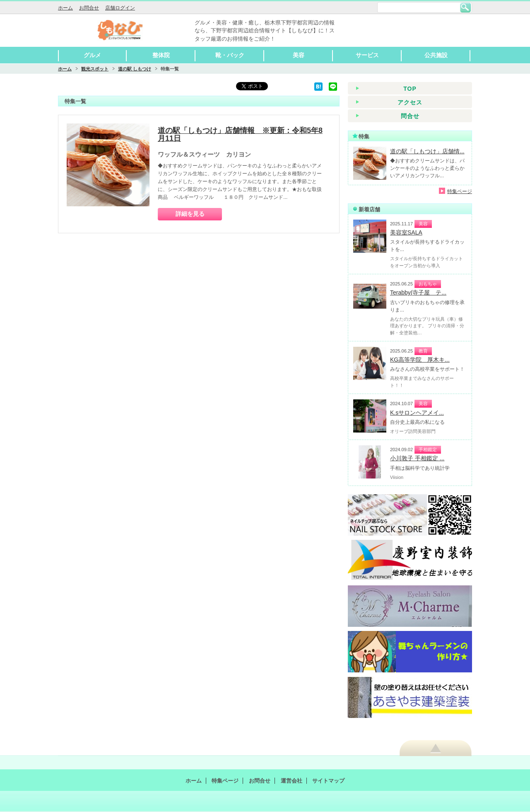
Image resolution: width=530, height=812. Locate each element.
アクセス (410, 102)
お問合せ (89, 8)
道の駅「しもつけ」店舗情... (427, 151)
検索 (465, 7)
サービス (367, 55)
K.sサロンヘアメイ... (417, 413)
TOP (410, 89)
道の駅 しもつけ (135, 69)
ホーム (65, 8)
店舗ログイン (120, 8)
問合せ (410, 116)
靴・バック (230, 55)
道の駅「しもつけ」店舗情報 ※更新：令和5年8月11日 (240, 135)
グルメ (92, 55)
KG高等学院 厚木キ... (420, 360)
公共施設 (436, 55)
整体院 (161, 55)
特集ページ (460, 191)
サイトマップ (328, 781)
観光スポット (95, 69)
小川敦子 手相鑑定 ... (417, 458)
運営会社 (291, 781)
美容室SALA (406, 232)
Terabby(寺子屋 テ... (418, 292)
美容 (299, 55)
